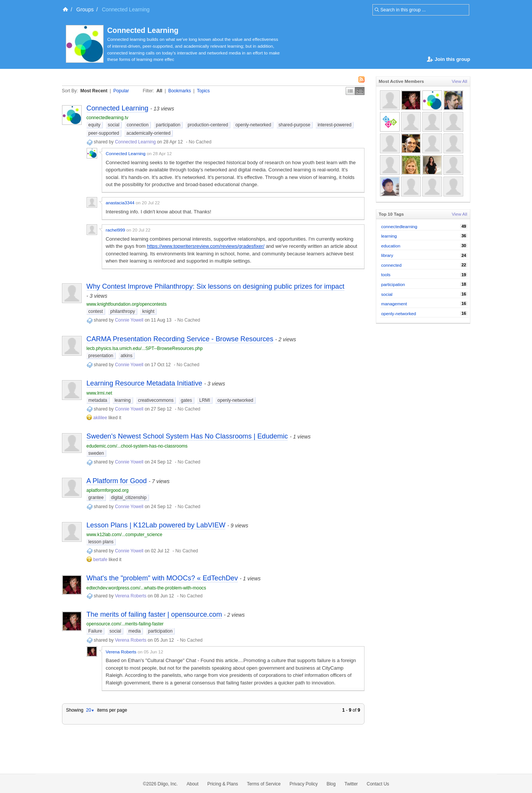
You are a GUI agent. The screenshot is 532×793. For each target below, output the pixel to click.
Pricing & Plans (223, 784)
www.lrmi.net (99, 393)
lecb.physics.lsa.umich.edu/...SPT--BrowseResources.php (145, 348)
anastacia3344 (120, 203)
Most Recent (94, 91)
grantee (96, 498)
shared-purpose (295, 125)
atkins (126, 356)
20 (90, 710)
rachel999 (116, 230)
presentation (101, 356)
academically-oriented (148, 133)
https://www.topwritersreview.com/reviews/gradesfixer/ (206, 246)
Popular (121, 91)
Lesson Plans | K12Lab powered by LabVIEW (156, 525)
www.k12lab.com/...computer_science (125, 535)
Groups (85, 9)
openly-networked (253, 125)
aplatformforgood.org (108, 490)
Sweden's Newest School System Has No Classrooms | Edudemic (187, 436)
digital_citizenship (129, 498)
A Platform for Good (117, 481)
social (114, 125)
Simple (350, 91)
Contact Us (378, 784)
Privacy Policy (304, 784)
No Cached (200, 142)
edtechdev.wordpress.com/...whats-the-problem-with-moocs (147, 588)
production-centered (208, 125)
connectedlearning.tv (108, 118)
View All (460, 81)
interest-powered (334, 125)
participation (168, 125)
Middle (360, 91)
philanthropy (123, 311)
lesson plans (101, 542)
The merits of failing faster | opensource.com (154, 614)
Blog (331, 784)
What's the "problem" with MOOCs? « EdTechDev (162, 578)
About (193, 784)
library (387, 255)
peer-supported (104, 133)
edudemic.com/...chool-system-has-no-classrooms (137, 446)
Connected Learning (143, 30)
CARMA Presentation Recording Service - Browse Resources (180, 339)
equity (95, 125)
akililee (100, 418)
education (391, 246)
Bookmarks (180, 91)
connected (391, 265)
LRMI (205, 400)
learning (123, 400)
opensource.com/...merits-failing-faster (125, 624)
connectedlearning (399, 226)
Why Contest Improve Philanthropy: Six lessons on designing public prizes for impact (216, 286)
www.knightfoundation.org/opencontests (127, 304)
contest (96, 311)
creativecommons (156, 400)
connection (138, 125)
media (135, 631)
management (394, 304)
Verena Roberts (131, 596)
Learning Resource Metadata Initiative (144, 383)
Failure (95, 631)
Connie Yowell (129, 320)
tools (386, 274)
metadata (98, 400)
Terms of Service (264, 784)
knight (148, 311)
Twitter (351, 784)
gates (186, 400)
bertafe (100, 560)
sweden (96, 453)
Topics (203, 91)
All (159, 91)
